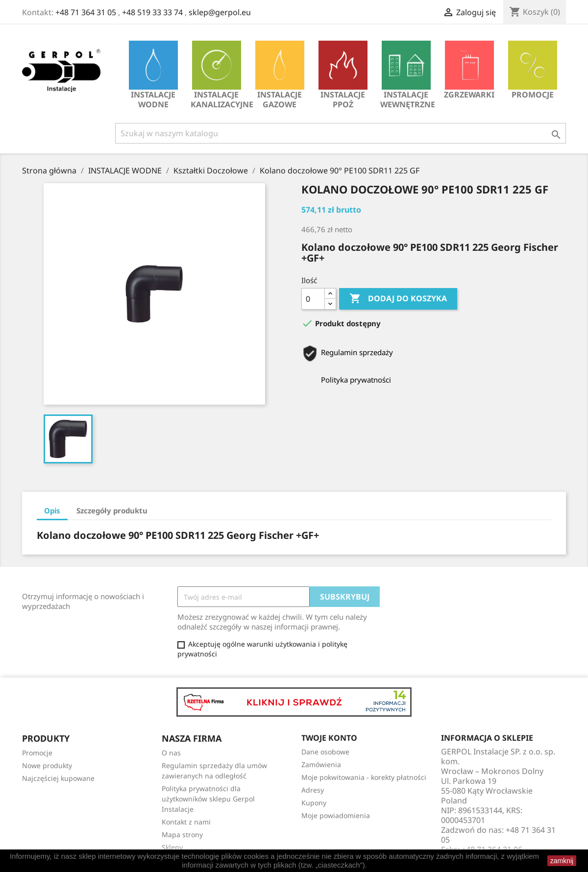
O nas (171, 753)
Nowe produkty (47, 765)
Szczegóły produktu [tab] (112, 510)
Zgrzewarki (469, 70)
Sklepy (172, 847)
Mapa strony (182, 835)
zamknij (562, 861)
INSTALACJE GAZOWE (280, 75)
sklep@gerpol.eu (220, 12)
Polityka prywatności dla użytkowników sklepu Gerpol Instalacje (208, 799)
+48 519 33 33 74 (152, 12)
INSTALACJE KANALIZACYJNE (219, 75)
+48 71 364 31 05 (86, 12)
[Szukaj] (341, 133)
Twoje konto (329, 738)
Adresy (313, 790)
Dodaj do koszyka (398, 299)
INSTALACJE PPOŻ (343, 75)
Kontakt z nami (186, 822)
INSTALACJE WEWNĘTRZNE (408, 75)
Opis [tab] (52, 510)
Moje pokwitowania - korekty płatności (364, 777)
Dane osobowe (325, 752)
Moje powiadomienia (336, 815)
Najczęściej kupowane (58, 778)
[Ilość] (313, 299)
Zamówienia (321, 764)
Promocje (533, 70)
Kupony (314, 803)
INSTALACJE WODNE (153, 75)
